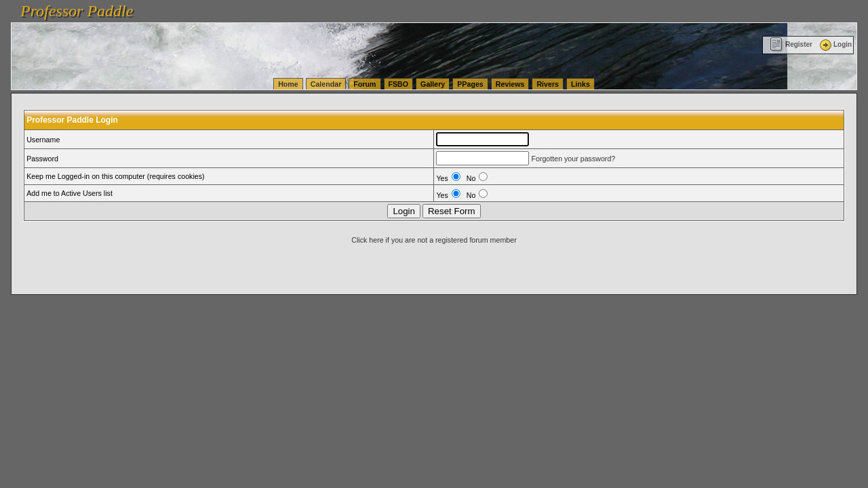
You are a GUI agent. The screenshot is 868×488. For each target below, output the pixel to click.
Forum (364, 84)
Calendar (326, 84)
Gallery (433, 84)
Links (580, 84)
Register (791, 44)
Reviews (510, 84)
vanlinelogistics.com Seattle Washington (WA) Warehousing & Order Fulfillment (383, 7)
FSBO (399, 84)
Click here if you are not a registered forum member (434, 240)
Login (835, 44)
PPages (470, 84)
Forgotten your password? (573, 159)
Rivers (548, 84)
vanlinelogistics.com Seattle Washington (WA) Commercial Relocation (624, 7)
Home (288, 84)
